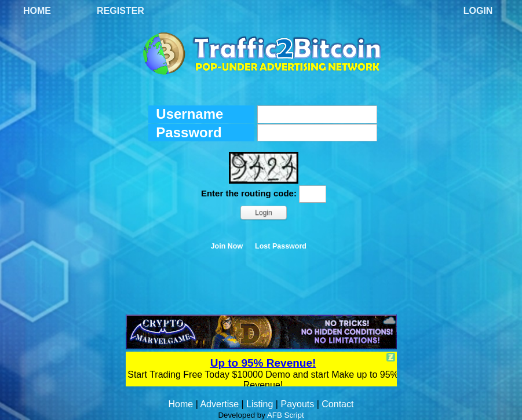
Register (121, 11)
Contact (337, 404)
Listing (260, 404)
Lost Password (281, 246)
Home (37, 11)
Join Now (227, 246)
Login (478, 11)
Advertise (219, 404)
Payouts (297, 404)
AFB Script (286, 415)
